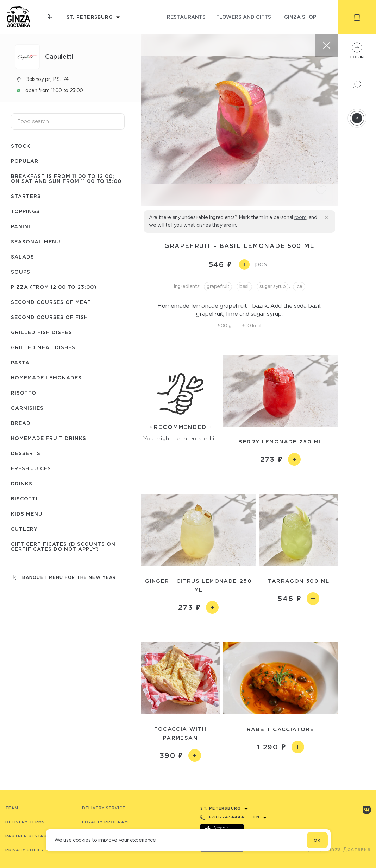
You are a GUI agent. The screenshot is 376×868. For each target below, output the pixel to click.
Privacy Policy (25, 850)
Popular (25, 161)
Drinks (22, 483)
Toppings (25, 211)
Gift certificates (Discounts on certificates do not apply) (63, 546)
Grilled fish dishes (42, 332)
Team (12, 808)
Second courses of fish (49, 317)
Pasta (20, 362)
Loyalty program (105, 822)
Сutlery (24, 529)
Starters (26, 196)
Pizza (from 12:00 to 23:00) (54, 287)
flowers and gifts (244, 17)
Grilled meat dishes (43, 347)
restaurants (186, 17)
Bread (21, 423)
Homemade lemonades (46, 378)
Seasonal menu (36, 241)
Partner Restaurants (34, 836)
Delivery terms (25, 822)
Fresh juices (31, 468)
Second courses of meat (51, 302)
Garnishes (27, 408)
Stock (21, 146)
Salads (23, 257)
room (300, 217)
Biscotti (24, 499)
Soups (21, 272)
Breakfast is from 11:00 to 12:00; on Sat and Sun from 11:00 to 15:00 (66, 178)
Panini (21, 226)
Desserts (26, 453)
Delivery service (104, 808)
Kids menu (27, 514)
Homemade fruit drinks (49, 438)
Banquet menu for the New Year (69, 577)
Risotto (24, 393)
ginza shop (300, 17)
